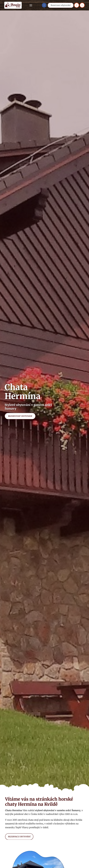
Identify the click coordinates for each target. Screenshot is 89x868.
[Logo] (13, 5)
